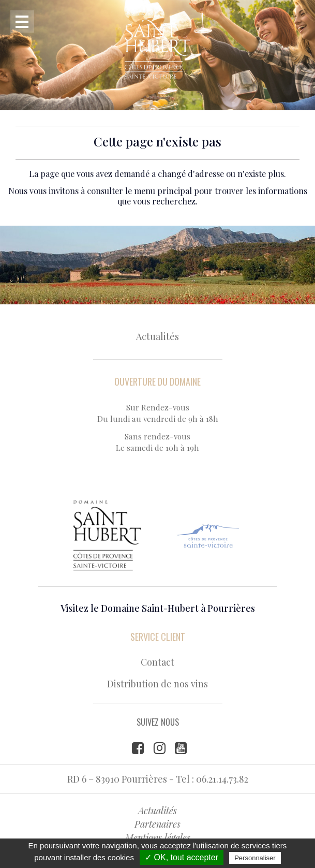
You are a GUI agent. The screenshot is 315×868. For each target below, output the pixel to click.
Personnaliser (255, 858)
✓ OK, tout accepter (182, 857)
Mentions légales (158, 837)
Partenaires (157, 824)
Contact (157, 662)
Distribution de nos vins (157, 684)
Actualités (157, 336)
